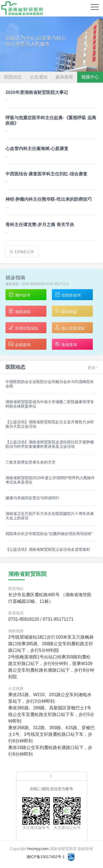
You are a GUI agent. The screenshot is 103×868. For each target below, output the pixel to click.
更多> (93, 368)
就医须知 (19, 312)
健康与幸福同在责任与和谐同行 (32, 498)
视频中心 (90, 77)
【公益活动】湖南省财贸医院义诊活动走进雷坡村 (48, 549)
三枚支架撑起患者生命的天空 (30, 462)
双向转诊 (66, 312)
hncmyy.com (38, 849)
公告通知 (39, 77)
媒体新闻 (64, 77)
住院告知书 (68, 295)
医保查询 (66, 345)
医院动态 (13, 77)
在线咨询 (19, 345)
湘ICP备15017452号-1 (46, 857)
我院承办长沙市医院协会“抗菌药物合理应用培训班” (49, 534)
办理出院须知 (23, 328)
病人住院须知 (70, 328)
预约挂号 (19, 295)
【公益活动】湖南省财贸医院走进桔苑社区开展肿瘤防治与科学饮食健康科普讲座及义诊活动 (50, 444)
